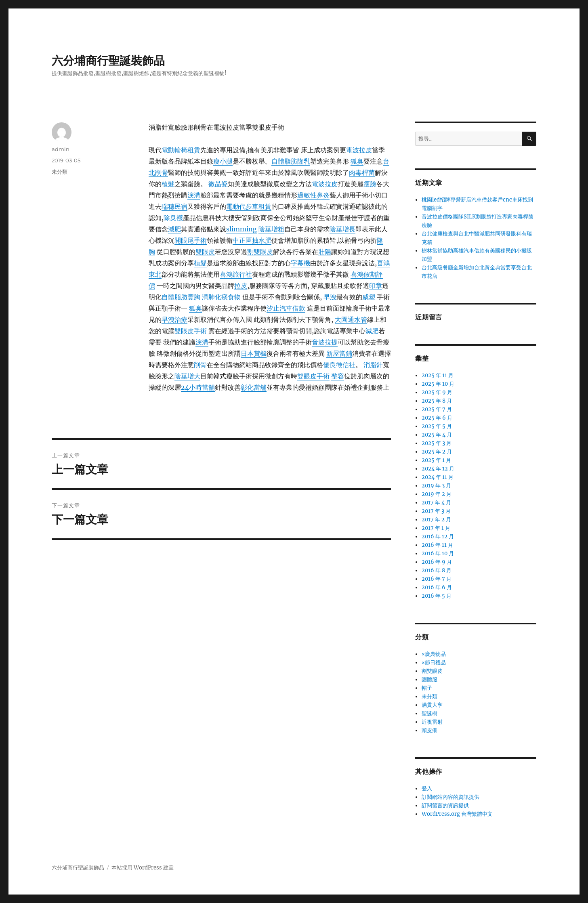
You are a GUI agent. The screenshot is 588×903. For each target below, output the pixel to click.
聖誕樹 (429, 713)
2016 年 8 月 (437, 570)
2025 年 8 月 (437, 401)
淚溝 (194, 195)
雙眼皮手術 (191, 331)
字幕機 (300, 263)
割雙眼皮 (260, 252)
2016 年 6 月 (437, 587)
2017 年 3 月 (436, 511)
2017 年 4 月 (436, 503)
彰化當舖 (254, 387)
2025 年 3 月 (437, 443)
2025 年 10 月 (438, 384)
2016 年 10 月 (438, 553)
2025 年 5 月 (437, 426)
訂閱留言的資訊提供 (445, 805)
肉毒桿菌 (362, 172)
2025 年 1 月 (436, 460)
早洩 (330, 297)
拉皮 (241, 286)
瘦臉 (370, 184)
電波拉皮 (359, 150)
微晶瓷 (218, 184)
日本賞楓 (254, 353)
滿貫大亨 (432, 705)
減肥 (174, 229)
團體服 (429, 679)
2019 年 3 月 (436, 486)
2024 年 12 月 (438, 469)
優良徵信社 (339, 365)
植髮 (168, 184)
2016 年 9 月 (437, 562)
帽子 (427, 688)
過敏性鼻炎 (313, 195)
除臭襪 (173, 218)
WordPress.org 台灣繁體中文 (457, 814)
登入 (427, 789)
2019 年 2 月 (437, 494)
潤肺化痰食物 (221, 297)
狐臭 (357, 161)
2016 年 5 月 (437, 596)
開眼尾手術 (191, 240)
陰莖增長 (342, 229)
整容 (338, 376)
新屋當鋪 (339, 353)
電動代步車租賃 (249, 206)
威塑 (369, 297)
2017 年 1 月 (436, 528)
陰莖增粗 (271, 229)
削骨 (200, 365)
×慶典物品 (434, 654)
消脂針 (373, 365)
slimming (241, 229)
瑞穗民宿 (174, 206)
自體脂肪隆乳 (291, 161)
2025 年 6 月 (437, 418)
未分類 (60, 172)
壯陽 (325, 252)
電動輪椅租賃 (181, 150)
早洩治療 (174, 319)
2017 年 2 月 (436, 520)
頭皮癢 (429, 730)
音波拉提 (325, 342)
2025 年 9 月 (437, 392)
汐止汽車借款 (286, 308)
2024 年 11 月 (438, 477)
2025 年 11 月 (438, 375)
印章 (376, 286)
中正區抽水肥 (252, 240)
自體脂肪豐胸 (181, 297)
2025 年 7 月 (437, 409)
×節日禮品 (434, 663)
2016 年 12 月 (438, 537)
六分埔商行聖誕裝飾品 (108, 61)
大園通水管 (351, 319)
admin (61, 149)
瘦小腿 (223, 161)
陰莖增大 (187, 376)
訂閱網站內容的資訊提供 (450, 797)
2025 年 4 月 (437, 435)
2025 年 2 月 (437, 452)
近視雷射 (432, 722)
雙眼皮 (205, 252)
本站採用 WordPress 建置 (143, 868)
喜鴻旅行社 (236, 274)
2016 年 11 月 (437, 545)
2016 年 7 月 (437, 579)
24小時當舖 (198, 387)
